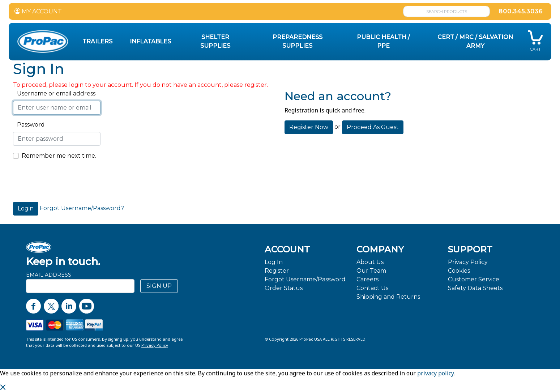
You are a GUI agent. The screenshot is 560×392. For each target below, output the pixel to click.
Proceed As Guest (373, 127)
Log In (274, 262)
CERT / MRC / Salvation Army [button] (475, 41)
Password (29, 125)
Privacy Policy (468, 262)
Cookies (459, 271)
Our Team (371, 271)
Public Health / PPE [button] (383, 41)
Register (277, 271)
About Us (370, 262)
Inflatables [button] (150, 41)
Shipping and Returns (388, 297)
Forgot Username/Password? (82, 208)
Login (26, 208)
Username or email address (54, 93)
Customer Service (474, 279)
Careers (367, 279)
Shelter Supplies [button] (215, 41)
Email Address (49, 275)
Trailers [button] (97, 41)
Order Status (284, 288)
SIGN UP (159, 286)
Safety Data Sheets (475, 288)
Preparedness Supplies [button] (298, 41)
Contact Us (372, 288)
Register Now (309, 127)
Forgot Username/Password (305, 279)
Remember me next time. (59, 156)
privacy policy (435, 373)
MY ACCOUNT (38, 11)
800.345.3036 (521, 11)
